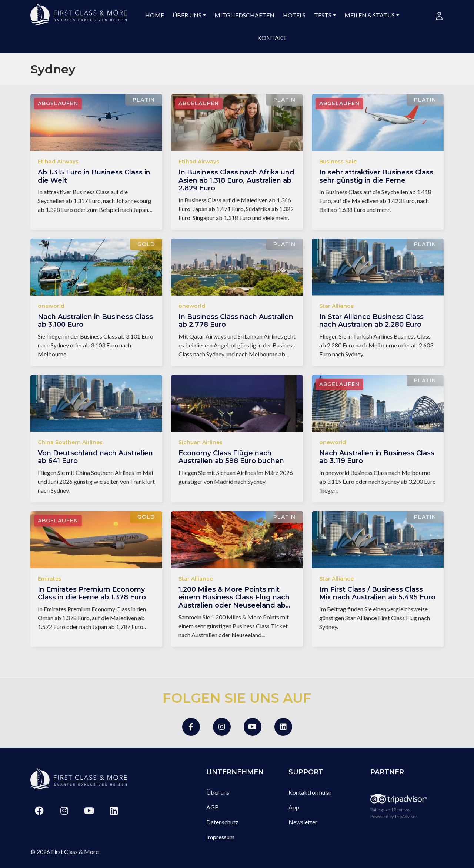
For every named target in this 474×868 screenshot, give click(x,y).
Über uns (187, 15)
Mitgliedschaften (244, 15)
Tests (323, 15)
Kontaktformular (310, 792)
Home (155, 15)
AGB (213, 807)
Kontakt (272, 38)
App (294, 807)
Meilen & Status (370, 15)
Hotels (294, 15)
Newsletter (303, 822)
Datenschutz (222, 822)
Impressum (220, 837)
